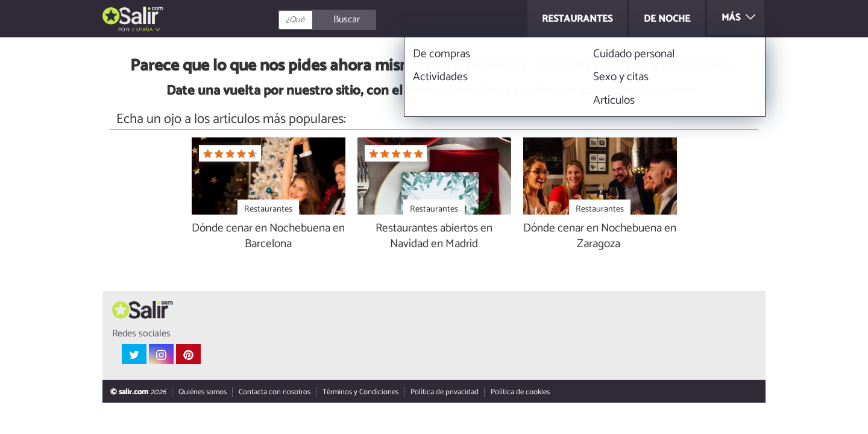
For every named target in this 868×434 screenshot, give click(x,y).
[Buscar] (381, 20)
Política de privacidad (445, 393)
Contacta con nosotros (275, 393)
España (142, 30)
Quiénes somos (203, 393)
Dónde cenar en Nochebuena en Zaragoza (600, 237)
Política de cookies (520, 393)
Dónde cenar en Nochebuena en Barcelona (268, 237)
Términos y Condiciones (360, 393)
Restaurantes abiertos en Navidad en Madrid (434, 237)
